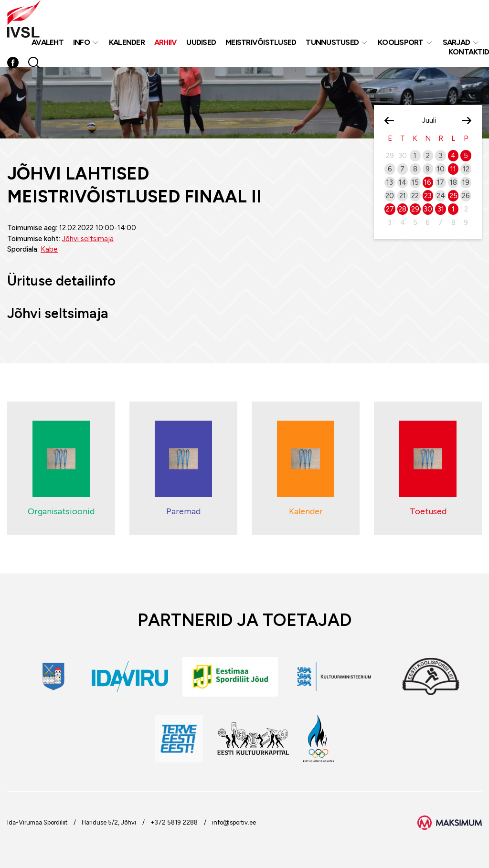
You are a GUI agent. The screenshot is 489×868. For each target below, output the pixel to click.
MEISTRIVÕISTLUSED (261, 42)
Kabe (49, 249)
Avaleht (48, 42)
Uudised (201, 42)
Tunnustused (332, 42)
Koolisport (401, 42)
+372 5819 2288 (174, 822)
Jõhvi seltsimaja (88, 239)
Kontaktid (469, 52)
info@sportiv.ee (234, 822)
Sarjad (457, 42)
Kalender (127, 42)
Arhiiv (166, 42)
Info (81, 42)
